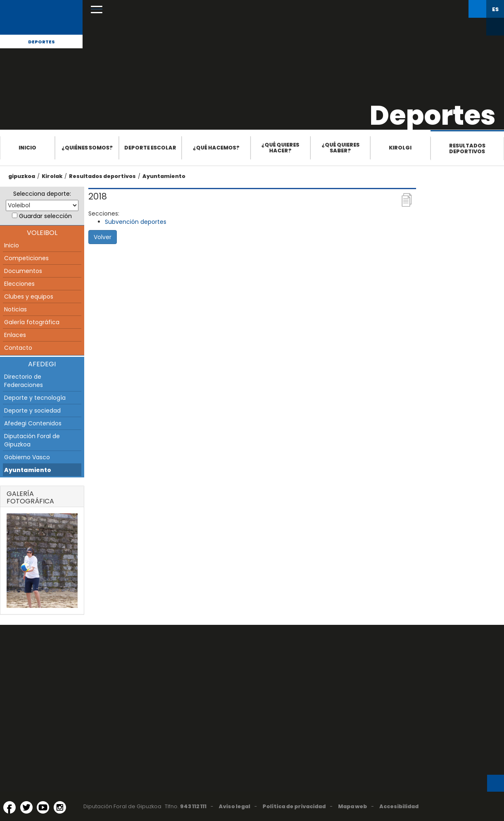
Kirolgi (400, 148)
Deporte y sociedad (32, 410)
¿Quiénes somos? (87, 148)
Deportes (41, 42)
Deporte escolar (150, 148)
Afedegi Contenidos (33, 423)
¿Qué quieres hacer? (280, 148)
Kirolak (52, 176)
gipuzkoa (22, 176)
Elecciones (19, 284)
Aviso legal (234, 806)
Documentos (23, 271)
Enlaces (15, 335)
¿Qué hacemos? (216, 148)
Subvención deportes (136, 222)
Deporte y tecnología (35, 398)
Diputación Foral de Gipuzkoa (32, 440)
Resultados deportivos (467, 148)
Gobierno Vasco (27, 457)
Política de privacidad (294, 806)
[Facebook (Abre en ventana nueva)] (9, 807)
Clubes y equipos (29, 297)
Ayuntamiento (164, 176)
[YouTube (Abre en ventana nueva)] (43, 807)
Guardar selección (45, 216)
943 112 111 (193, 806)
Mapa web (353, 806)
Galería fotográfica (32, 322)
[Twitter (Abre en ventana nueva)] (26, 807)
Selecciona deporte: (42, 194)
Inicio (27, 148)
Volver (103, 237)
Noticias (15, 309)
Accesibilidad (399, 806)
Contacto (18, 348)
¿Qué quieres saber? (341, 148)
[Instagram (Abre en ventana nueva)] (60, 807)
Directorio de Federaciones (24, 381)
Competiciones (26, 258)
